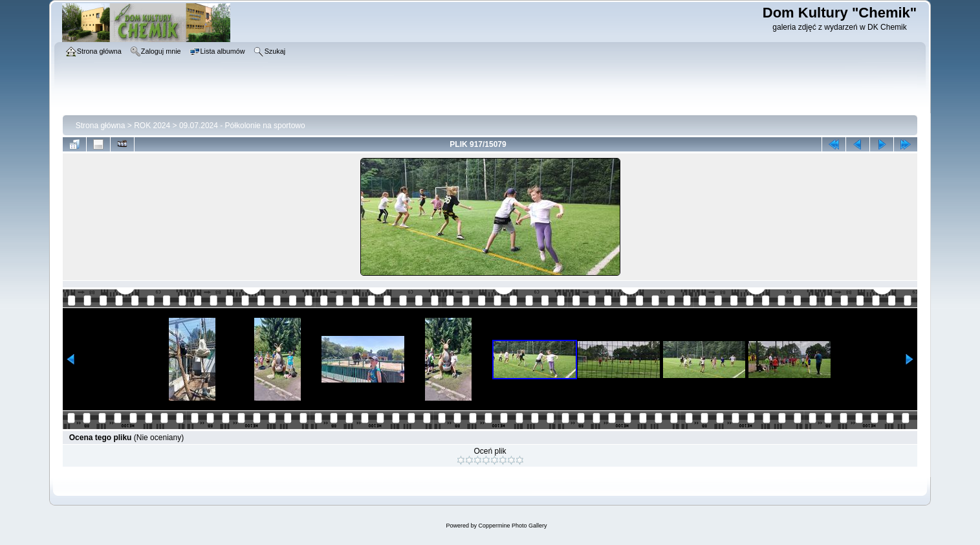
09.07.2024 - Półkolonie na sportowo (242, 126)
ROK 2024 (152, 126)
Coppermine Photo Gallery (512, 526)
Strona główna (101, 126)
